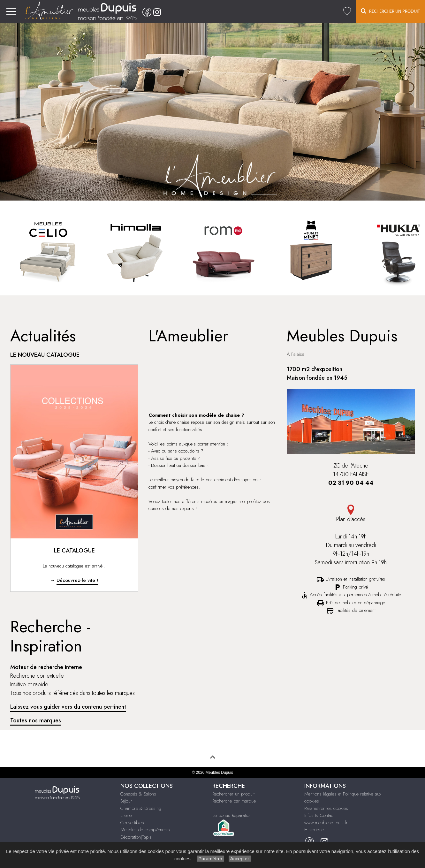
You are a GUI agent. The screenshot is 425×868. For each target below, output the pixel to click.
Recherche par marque (234, 801)
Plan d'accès (351, 514)
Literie (126, 815)
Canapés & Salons (138, 794)
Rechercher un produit (233, 794)
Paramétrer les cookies (326, 808)
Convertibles (132, 823)
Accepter (240, 859)
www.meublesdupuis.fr (326, 823)
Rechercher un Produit (390, 11)
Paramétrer (210, 859)
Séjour (126, 801)
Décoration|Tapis (136, 837)
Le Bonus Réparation (232, 815)
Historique (314, 830)
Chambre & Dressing (141, 808)
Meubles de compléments (145, 830)
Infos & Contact (319, 815)
